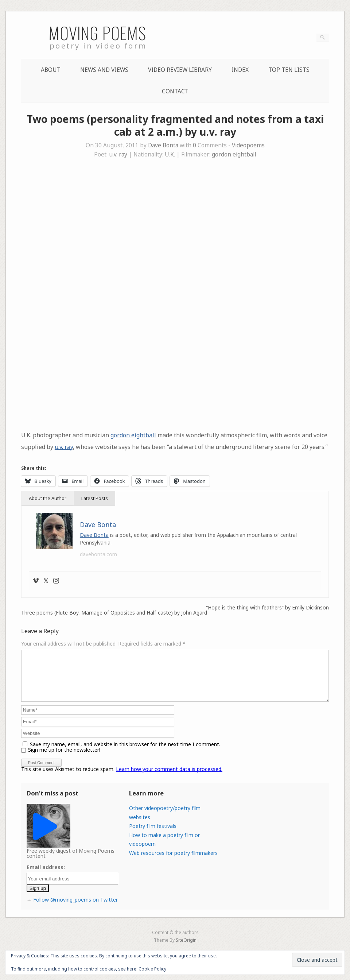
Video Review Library (180, 70)
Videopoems (248, 145)
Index (240, 70)
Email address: (46, 876)
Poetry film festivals (153, 835)
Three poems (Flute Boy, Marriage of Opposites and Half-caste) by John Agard (114, 613)
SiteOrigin (186, 949)
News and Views (104, 70)
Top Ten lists (289, 70)
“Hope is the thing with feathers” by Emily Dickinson (267, 608)
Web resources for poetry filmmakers (173, 862)
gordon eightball (234, 154)
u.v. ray (118, 154)
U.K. (170, 154)
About (51, 70)
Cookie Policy (152, 969)
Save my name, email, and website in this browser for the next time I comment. (125, 753)
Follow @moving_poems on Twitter (75, 908)
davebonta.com (98, 554)
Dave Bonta (163, 145)
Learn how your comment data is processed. (169, 778)
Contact (175, 91)
